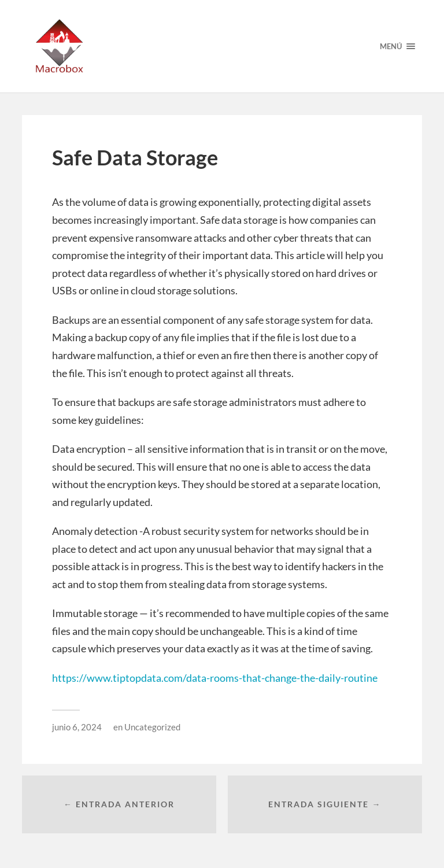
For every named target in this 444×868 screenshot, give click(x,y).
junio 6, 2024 (77, 727)
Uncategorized (152, 727)
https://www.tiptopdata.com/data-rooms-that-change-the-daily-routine (215, 678)
